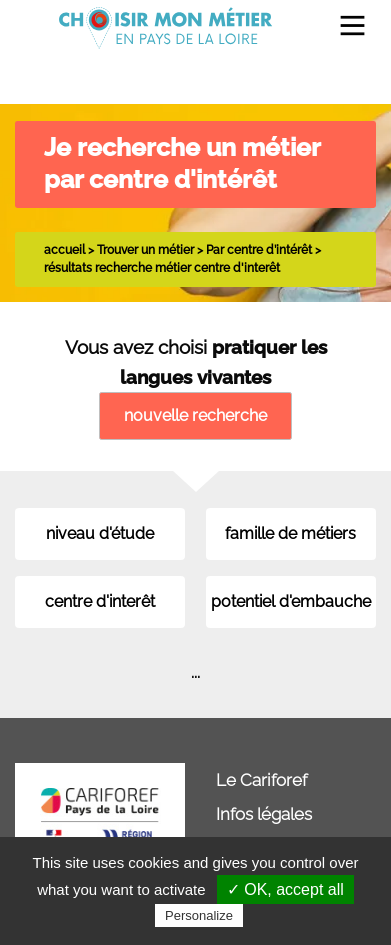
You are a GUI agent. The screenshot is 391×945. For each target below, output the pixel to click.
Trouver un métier (145, 249)
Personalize (199, 915)
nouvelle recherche (195, 415)
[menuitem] (345, 27)
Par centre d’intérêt (259, 249)
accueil (64, 249)
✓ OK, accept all (285, 889)
